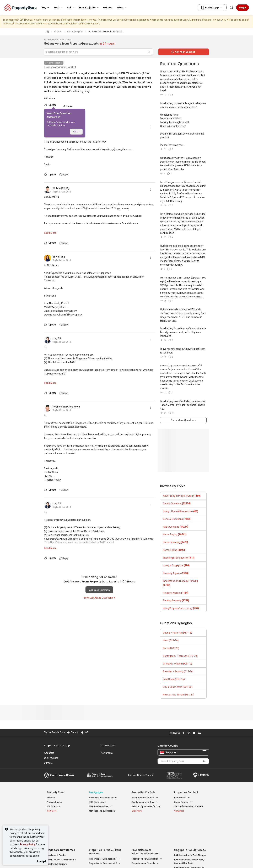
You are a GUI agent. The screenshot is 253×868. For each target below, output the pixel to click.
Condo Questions (177, 503)
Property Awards (100, 775)
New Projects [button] (89, 8)
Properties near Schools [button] (146, 836)
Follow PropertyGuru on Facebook (183, 733)
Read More (50, 233)
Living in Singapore (176, 565)
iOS (85, 732)
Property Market (176, 593)
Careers (48, 763)
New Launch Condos (56, 828)
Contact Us (108, 746)
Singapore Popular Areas (190, 822)
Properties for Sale (144, 792)
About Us (49, 753)
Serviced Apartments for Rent (189, 806)
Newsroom (107, 753)
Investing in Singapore (179, 558)
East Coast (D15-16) (174, 679)
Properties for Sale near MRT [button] (105, 831)
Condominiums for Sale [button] (145, 802)
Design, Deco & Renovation (181, 511)
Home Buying (175, 534)
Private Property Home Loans (103, 798)
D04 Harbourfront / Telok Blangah (190, 828)
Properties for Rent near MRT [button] (105, 836)
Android (73, 732)
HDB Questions (176, 527)
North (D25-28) (171, 648)
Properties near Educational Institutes (145, 824)
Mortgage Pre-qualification (102, 811)
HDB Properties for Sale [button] (145, 798)
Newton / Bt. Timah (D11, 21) (179, 695)
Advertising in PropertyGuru (182, 496)
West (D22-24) (171, 640)
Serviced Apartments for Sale (146, 806)
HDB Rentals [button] (182, 798)
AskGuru (51, 798)
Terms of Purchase (124, 860)
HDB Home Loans (97, 802)
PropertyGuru (55, 792)
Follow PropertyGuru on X (204, 733)
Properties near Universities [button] (147, 831)
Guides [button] (108, 8)
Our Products (51, 758)
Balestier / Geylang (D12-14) (178, 671)
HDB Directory (53, 806)
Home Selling (174, 550)
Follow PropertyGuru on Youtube (194, 733)
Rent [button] (59, 8)
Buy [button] (46, 8)
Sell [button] (71, 8)
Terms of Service (81, 860)
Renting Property (54, 63)
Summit (141, 775)
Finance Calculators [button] (101, 807)
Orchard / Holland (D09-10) (177, 664)
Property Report (174, 775)
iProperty (201, 775)
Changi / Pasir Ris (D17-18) (177, 633)
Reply (64, 175)
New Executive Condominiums (61, 832)
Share (68, 106)
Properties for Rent (186, 792)
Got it (76, 132)
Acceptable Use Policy (56, 860)
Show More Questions (183, 420)
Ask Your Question (99, 590)
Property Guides (54, 802)
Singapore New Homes (61, 822)
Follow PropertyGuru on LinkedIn (199, 733)
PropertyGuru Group (57, 746)
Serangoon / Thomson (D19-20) (180, 656)
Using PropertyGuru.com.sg (181, 608)
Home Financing (175, 542)
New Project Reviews (57, 836)
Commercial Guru (59, 775)
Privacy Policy (28, 844)
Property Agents (176, 573)
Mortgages (96, 792)
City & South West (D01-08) (178, 687)
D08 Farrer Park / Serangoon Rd (189, 840)
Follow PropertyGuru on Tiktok (208, 733)
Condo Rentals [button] (183, 802)
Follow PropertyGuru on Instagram (189, 733)
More (122, 8)
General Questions (177, 519)
